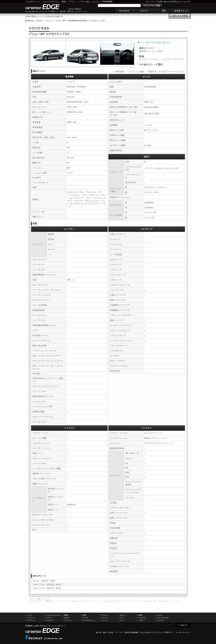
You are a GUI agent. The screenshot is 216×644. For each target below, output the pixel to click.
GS (38, 601)
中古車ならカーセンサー (180, 2)
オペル (159, 615)
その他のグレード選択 (151, 65)
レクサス (82, 2)
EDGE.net (29, 21)
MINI (84, 615)
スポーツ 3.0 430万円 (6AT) (47, 588)
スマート (49, 618)
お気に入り (180, 16)
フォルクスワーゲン (51, 2)
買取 (164, 11)
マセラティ (50, 620)
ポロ (127, 601)
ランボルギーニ (89, 620)
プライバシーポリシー (56, 626)
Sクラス (97, 601)
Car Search (124, 11)
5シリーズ (63, 601)
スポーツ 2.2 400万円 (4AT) (47, 585)
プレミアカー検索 (152, 6)
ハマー (122, 620)
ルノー (122, 618)
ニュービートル (136, 601)
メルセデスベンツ (33, 2)
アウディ (72, 2)
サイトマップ (152, 2)
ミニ (178, 601)
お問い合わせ (164, 2)
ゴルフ (122, 601)
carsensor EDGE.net (46, 7)
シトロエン (143, 618)
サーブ (85, 618)
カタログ (144, 11)
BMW (64, 2)
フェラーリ (68, 620)
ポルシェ (123, 615)
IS (41, 601)
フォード (105, 620)
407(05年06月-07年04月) (78, 21)
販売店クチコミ (182, 11)
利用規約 (29, 626)
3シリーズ (54, 601)
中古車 (111, 632)
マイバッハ (31, 618)
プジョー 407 (60, 21)
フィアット (31, 620)
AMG (140, 615)
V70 (167, 601)
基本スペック (151, 49)
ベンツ (30, 615)
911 (154, 601)
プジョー (49, 21)
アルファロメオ (163, 618)
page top (183, 625)
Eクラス (90, 601)
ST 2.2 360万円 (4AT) (44, 581)
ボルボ (67, 618)
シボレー (142, 620)
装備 (161, 58)
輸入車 (99, 632)
